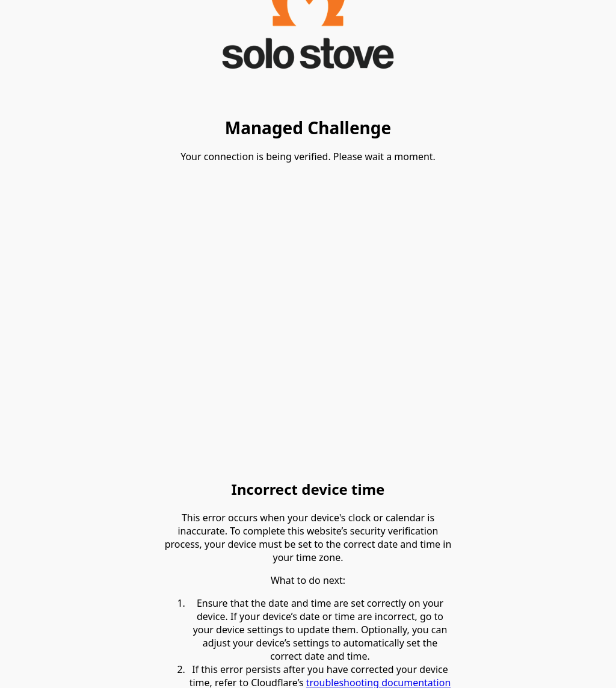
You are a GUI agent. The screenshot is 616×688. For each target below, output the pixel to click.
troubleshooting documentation (379, 680)
